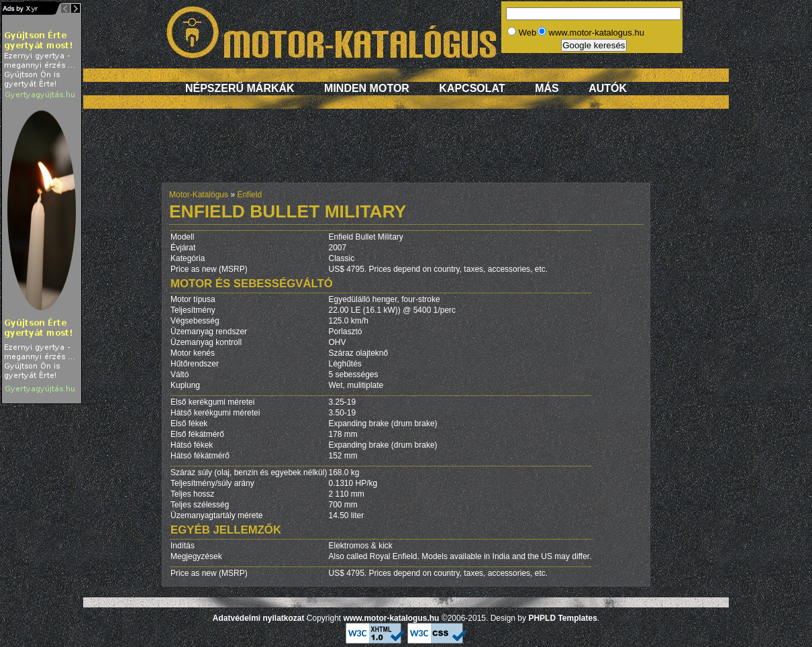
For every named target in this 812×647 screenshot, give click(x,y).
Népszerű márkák (240, 88)
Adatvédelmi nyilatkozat (259, 618)
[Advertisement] (406, 152)
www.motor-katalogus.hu (392, 618)
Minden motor (367, 88)
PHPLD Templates (562, 618)
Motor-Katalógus (199, 195)
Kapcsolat (472, 88)
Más (547, 88)
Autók (608, 88)
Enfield (249, 195)
